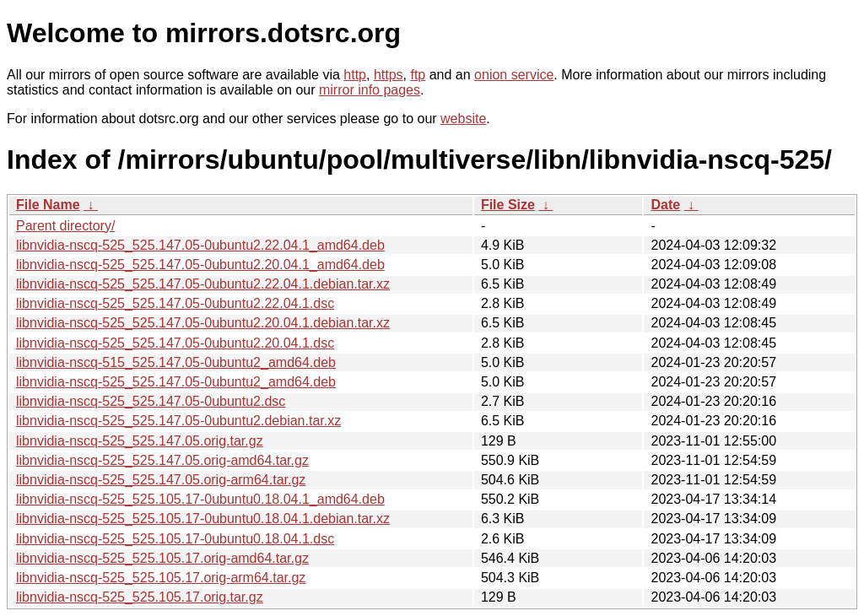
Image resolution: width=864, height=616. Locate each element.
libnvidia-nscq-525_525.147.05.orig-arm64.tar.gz (161, 480)
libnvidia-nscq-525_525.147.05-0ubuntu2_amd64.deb (176, 382)
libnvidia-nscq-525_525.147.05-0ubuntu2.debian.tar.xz (178, 421)
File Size (508, 205)
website (463, 119)
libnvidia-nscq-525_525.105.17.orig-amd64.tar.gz (162, 558)
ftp (418, 75)
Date (665, 205)
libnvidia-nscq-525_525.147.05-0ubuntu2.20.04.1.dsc (175, 343)
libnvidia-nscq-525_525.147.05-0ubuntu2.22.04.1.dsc (175, 303)
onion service (514, 75)
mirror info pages (370, 90)
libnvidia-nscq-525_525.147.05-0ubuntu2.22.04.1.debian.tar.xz (203, 284)
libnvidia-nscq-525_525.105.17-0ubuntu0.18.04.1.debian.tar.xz (203, 519)
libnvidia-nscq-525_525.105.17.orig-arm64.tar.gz (161, 578)
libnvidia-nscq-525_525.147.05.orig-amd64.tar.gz (162, 460)
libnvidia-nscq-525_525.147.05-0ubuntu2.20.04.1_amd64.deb (200, 265)
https (389, 75)
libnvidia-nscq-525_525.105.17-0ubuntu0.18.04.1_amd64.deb (200, 499)
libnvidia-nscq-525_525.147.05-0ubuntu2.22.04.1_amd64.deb (200, 245)
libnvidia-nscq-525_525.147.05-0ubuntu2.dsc (151, 401)
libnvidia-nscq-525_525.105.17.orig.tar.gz (140, 597)
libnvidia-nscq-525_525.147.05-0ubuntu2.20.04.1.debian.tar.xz (203, 323)
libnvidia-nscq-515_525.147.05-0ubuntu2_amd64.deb (176, 362)
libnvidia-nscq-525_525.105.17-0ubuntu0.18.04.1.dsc (175, 539)
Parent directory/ (65, 226)
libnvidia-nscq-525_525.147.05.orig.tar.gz (140, 441)
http (355, 75)
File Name (48, 205)
